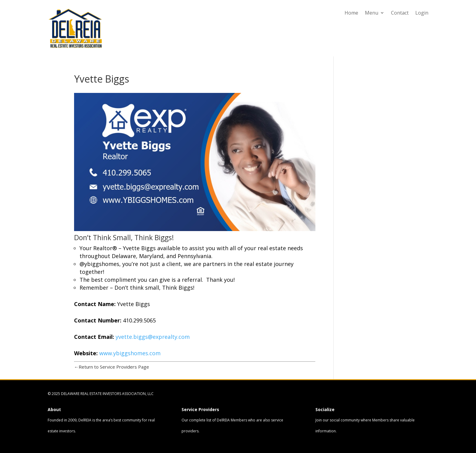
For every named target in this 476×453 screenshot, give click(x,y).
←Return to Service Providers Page (112, 367)
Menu (372, 13)
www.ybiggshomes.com (130, 353)
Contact (400, 13)
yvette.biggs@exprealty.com (153, 337)
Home (351, 13)
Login (422, 13)
